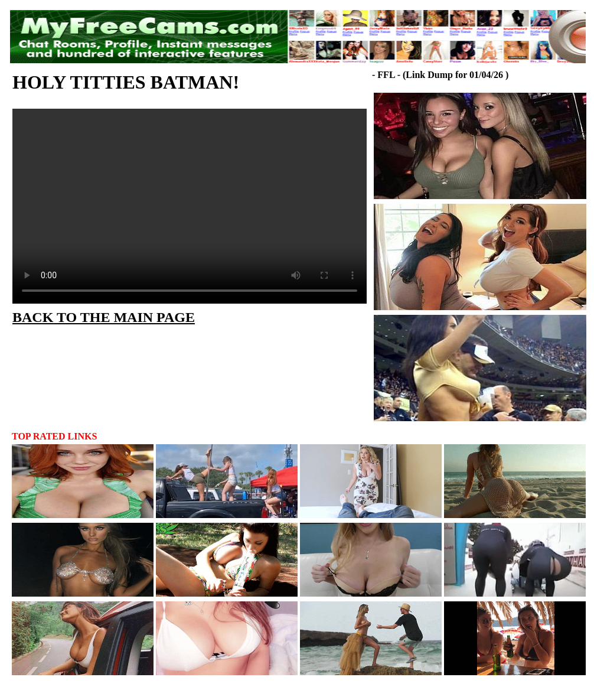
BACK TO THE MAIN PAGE (104, 317)
